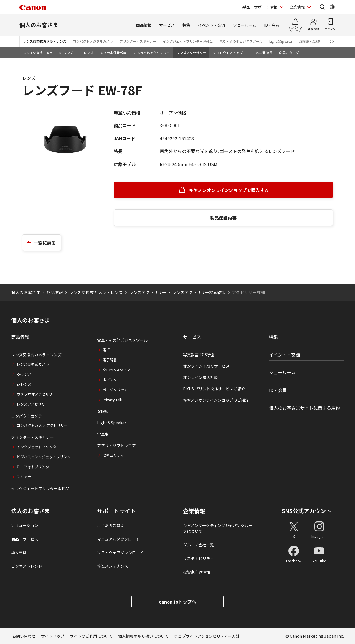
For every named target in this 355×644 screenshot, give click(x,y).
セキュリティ (113, 455)
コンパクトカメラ (27, 416)
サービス (167, 25)
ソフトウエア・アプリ (229, 53)
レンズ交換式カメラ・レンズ (45, 41)
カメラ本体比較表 (113, 53)
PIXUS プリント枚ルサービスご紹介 (214, 389)
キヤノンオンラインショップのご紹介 (216, 400)
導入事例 (19, 553)
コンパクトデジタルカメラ (93, 41)
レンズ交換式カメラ (38, 53)
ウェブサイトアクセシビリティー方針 (207, 636)
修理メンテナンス (113, 566)
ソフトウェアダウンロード (120, 553)
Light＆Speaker (281, 41)
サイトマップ (53, 636)
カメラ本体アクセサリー (152, 53)
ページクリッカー (117, 390)
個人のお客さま (39, 25)
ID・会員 (272, 25)
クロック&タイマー (118, 370)
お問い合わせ (24, 636)
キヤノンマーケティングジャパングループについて (218, 528)
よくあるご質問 (111, 525)
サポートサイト (116, 511)
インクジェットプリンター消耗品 (188, 41)
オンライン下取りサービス (206, 366)
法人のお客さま (31, 511)
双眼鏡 (103, 411)
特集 (186, 25)
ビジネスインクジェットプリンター (45, 457)
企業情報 (194, 511)
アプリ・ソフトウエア (116, 446)
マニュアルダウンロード (118, 539)
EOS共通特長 (263, 53)
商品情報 (144, 25)
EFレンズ (87, 53)
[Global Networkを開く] (332, 7)
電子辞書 (110, 360)
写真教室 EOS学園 (199, 355)
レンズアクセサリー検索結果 (199, 292)
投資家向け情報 (197, 572)
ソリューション (25, 525)
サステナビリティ (198, 558)
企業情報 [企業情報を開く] (297, 7)
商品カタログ (289, 53)
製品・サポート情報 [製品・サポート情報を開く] (260, 7)
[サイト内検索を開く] (322, 7)
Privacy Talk (112, 400)
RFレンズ (66, 53)
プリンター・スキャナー (138, 41)
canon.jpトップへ (177, 602)
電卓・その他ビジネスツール (241, 41)
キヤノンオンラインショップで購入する (229, 190)
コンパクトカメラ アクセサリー (42, 425)
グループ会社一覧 (198, 545)
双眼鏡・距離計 (311, 41)
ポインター (112, 380)
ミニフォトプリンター (35, 467)
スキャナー (26, 477)
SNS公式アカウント (307, 511)
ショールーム (245, 25)
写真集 (103, 434)
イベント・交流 (212, 25)
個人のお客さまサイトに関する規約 (305, 408)
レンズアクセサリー (191, 53)
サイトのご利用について (91, 636)
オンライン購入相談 (201, 377)
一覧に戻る (45, 243)
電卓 (106, 350)
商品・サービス (25, 539)
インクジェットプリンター (38, 447)
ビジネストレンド (27, 566)
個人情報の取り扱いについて (143, 636)
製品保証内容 (223, 218)
